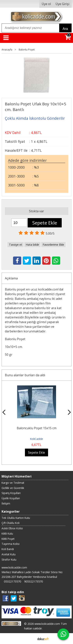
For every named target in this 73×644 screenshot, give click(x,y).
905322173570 (33, 581)
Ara (65, 29)
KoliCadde (36, 439)
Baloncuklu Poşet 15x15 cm (37, 428)
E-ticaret (30, 639)
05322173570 (12, 581)
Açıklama (11, 278)
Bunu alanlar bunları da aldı (25, 375)
